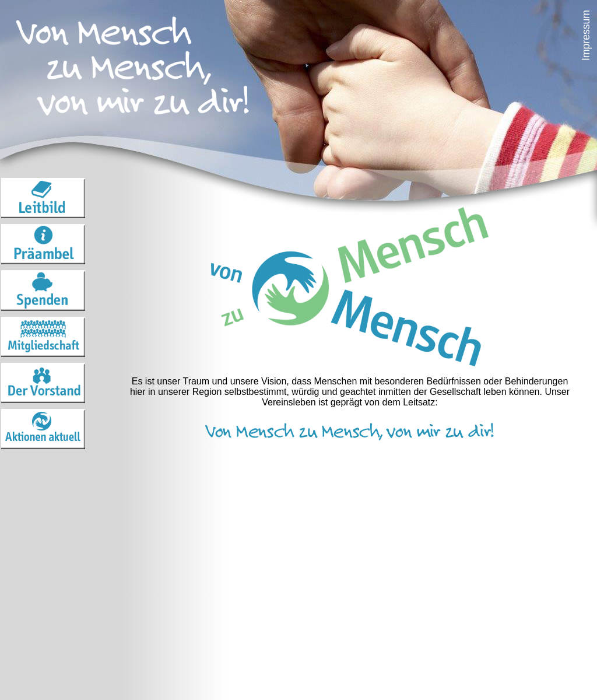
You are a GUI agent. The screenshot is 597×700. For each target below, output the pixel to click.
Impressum (586, 35)
